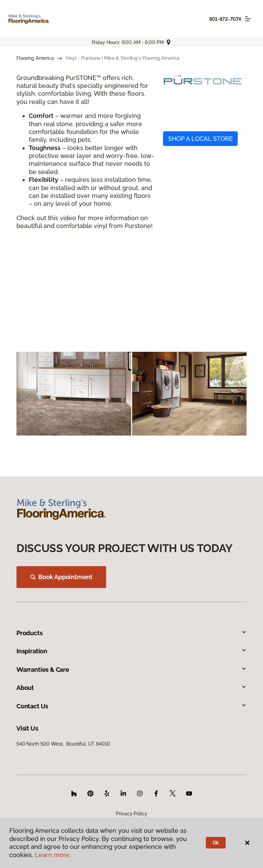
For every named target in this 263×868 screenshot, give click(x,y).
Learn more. (53, 855)
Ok (216, 843)
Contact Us (131, 706)
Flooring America (35, 58)
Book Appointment (61, 577)
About (131, 688)
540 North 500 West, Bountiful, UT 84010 (63, 744)
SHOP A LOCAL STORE (201, 139)
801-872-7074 (225, 19)
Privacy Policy (131, 814)
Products (131, 633)
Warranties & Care (131, 670)
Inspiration (131, 651)
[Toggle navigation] (248, 19)
